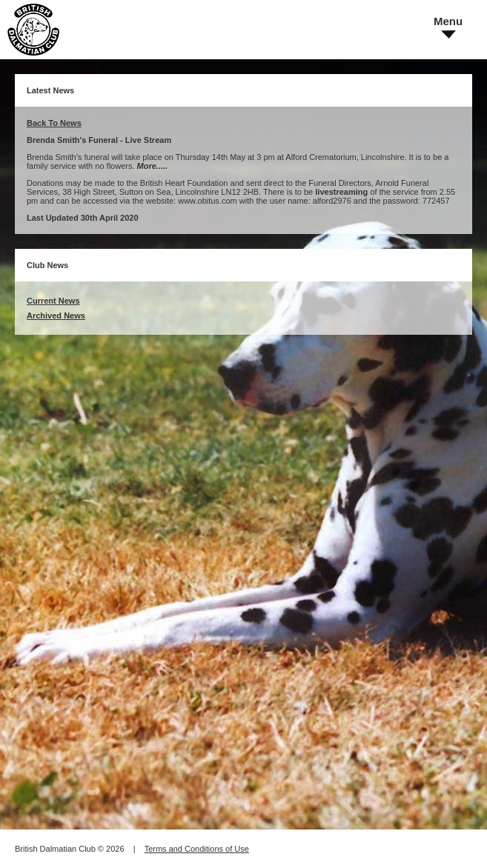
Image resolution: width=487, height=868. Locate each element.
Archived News (56, 316)
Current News (53, 301)
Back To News (54, 123)
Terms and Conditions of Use (197, 849)
